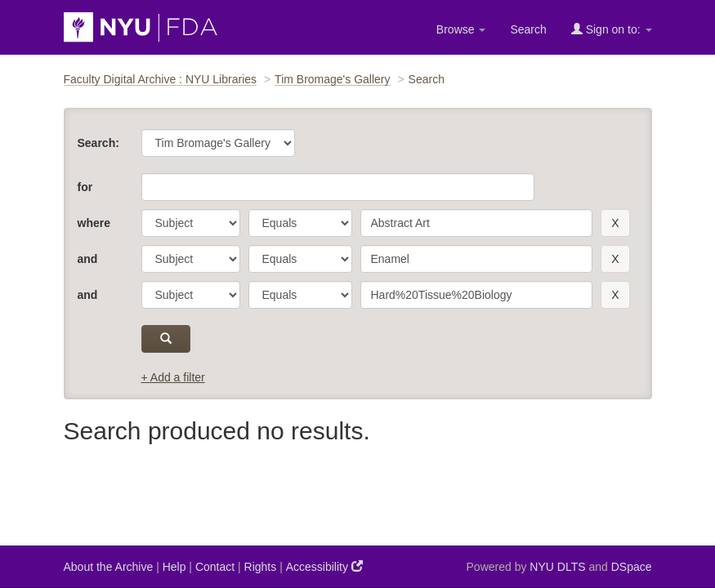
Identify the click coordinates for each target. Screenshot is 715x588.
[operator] (300, 223)
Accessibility (324, 566)
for (85, 187)
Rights (261, 567)
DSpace (632, 567)
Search (528, 29)
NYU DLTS (557, 567)
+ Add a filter (173, 377)
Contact (215, 567)
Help (174, 567)
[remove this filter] (615, 223)
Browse (461, 29)
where (94, 223)
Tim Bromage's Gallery (332, 79)
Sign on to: (612, 29)
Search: (98, 143)
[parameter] (191, 223)
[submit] (166, 339)
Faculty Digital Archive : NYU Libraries (161, 79)
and (88, 259)
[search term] (477, 223)
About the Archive (109, 567)
